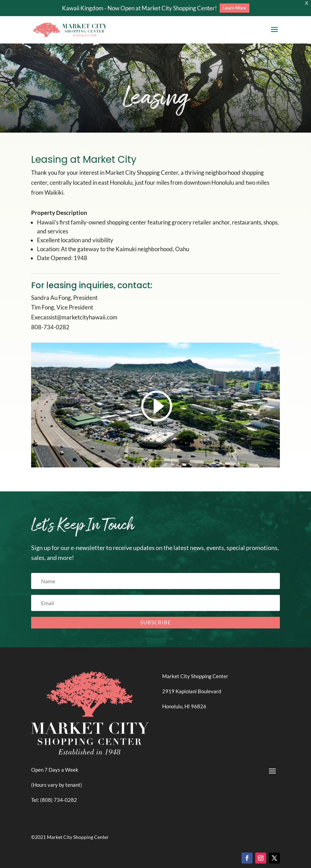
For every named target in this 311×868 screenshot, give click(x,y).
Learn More (235, 8)
